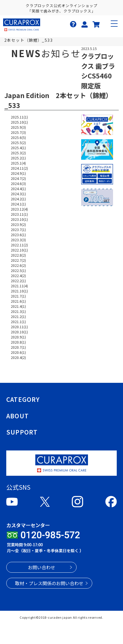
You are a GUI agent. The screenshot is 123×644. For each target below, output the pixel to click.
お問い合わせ (42, 567)
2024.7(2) (18, 178)
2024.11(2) (19, 168)
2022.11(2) (19, 245)
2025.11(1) (19, 117)
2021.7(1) (18, 296)
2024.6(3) (18, 183)
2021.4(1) (18, 306)
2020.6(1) (18, 352)
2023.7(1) (18, 229)
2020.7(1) (18, 347)
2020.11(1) (19, 327)
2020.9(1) (18, 337)
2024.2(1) (18, 199)
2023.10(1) (19, 219)
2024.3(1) (18, 194)
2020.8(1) (18, 342)
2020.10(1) (19, 332)
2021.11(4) (19, 286)
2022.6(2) (18, 265)
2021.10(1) (19, 291)
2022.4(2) (18, 276)
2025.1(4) (18, 163)
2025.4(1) (18, 148)
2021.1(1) (18, 322)
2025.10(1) (19, 122)
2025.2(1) (18, 158)
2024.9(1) (18, 173)
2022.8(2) (18, 255)
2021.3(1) (18, 311)
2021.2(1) (18, 316)
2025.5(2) (18, 143)
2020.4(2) (18, 357)
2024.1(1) (18, 204)
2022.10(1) (19, 250)
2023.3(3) (18, 240)
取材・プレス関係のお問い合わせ (49, 583)
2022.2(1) (18, 281)
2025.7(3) (18, 132)
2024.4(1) (18, 189)
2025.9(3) (18, 127)
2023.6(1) (18, 235)
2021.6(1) (18, 301)
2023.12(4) (19, 209)
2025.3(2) (18, 153)
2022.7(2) (18, 260)
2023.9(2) (18, 224)
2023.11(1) (19, 214)
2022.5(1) (18, 270)
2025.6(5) (18, 137)
